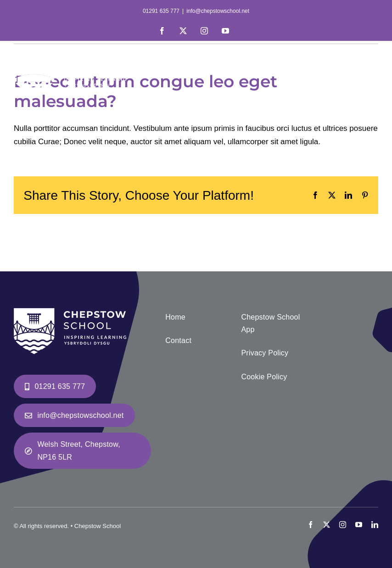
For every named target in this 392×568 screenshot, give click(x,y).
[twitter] (327, 525)
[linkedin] (375, 525)
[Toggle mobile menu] (373, 56)
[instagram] (343, 525)
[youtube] (359, 525)
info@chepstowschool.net (218, 11)
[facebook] (311, 525)
